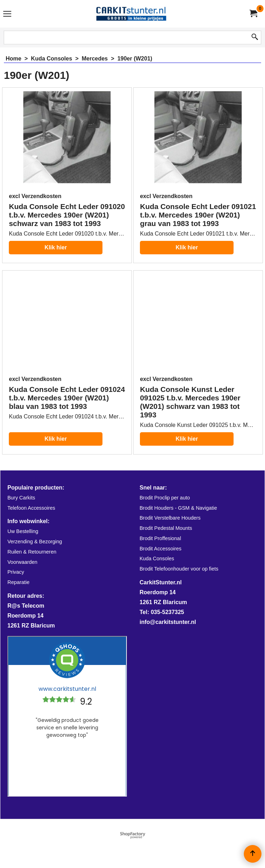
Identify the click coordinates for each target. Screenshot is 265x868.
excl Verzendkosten (35, 196)
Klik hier (56, 247)
